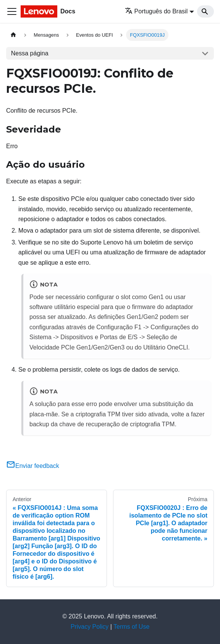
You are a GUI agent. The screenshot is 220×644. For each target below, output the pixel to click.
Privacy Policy (90, 627)
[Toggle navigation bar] (12, 11)
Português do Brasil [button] (156, 11)
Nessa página (30, 53)
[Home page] (13, 35)
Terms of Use (131, 627)
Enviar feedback (33, 466)
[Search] (205, 11)
